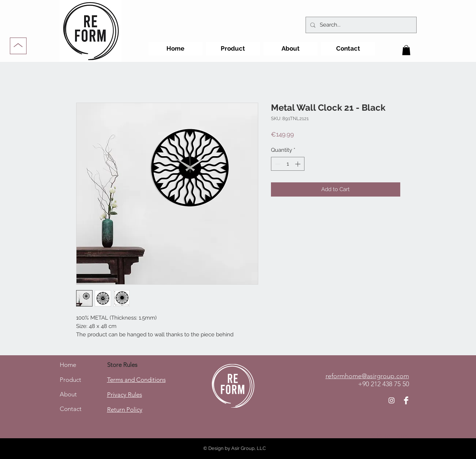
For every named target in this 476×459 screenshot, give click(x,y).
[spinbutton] (288, 164)
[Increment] (298, 164)
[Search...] (360, 25)
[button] (406, 50)
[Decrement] (277, 164)
